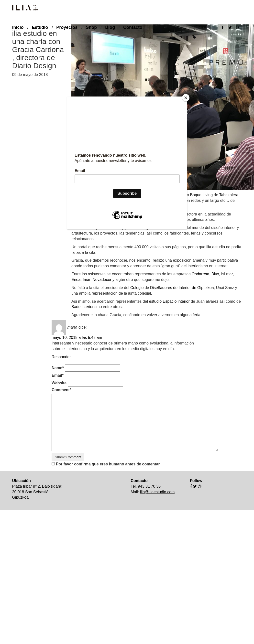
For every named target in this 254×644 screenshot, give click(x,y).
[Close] (186, 98)
